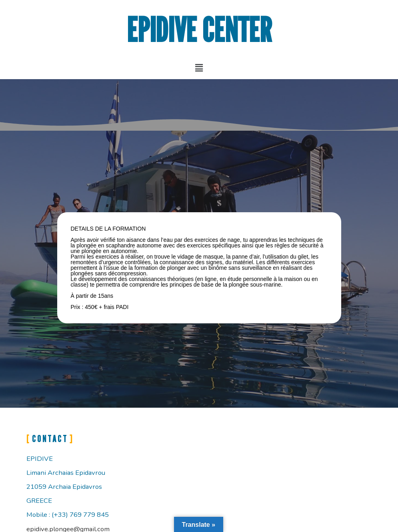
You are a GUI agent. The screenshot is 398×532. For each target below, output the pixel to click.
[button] (199, 68)
